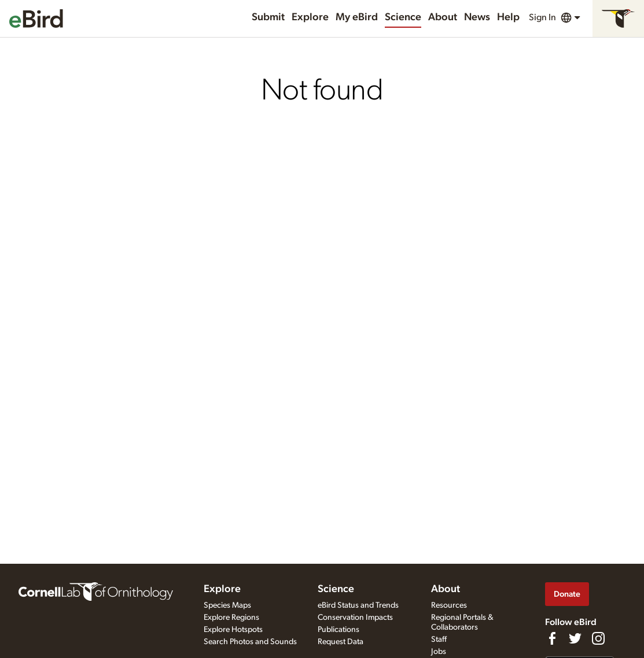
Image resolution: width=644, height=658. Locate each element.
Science (403, 17)
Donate (567, 594)
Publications (338, 630)
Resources (449, 605)
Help (508, 17)
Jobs (439, 652)
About (443, 17)
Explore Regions (231, 618)
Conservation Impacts (355, 618)
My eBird (357, 17)
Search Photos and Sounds (250, 642)
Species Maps (227, 605)
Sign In (542, 17)
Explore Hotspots (233, 630)
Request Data (341, 642)
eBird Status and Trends (358, 605)
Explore (310, 17)
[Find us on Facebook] (552, 638)
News (477, 17)
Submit (268, 17)
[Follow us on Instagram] (598, 638)
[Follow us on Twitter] (575, 638)
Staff (439, 639)
